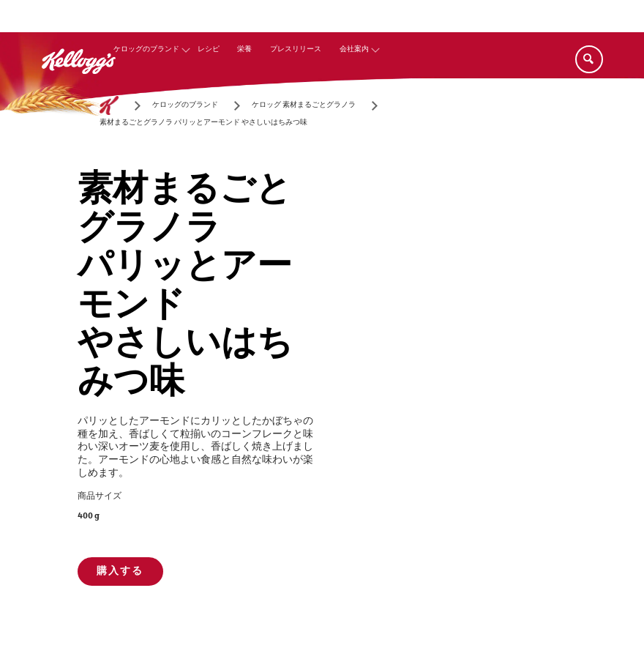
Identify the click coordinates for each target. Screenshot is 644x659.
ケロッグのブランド (146, 49)
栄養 (244, 49)
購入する (120, 571)
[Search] (589, 59)
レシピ (209, 49)
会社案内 (354, 49)
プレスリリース (296, 49)
